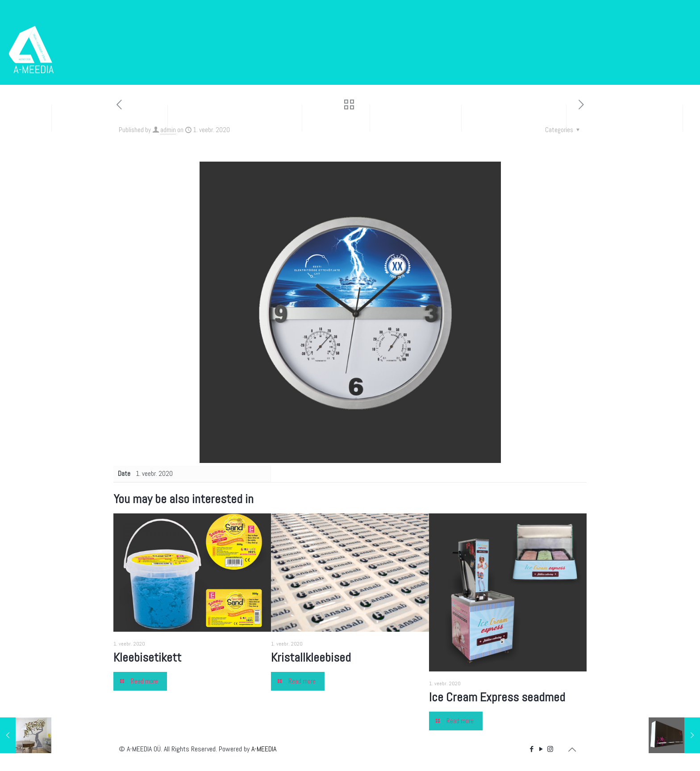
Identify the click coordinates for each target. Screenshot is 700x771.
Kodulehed (336, 118)
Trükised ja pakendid (110, 118)
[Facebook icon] (531, 749)
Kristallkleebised (311, 657)
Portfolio (30, 158)
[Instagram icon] (550, 749)
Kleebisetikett (147, 657)
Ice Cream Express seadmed (497, 697)
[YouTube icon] (541, 749)
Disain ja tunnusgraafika (235, 118)
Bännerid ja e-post (514, 118)
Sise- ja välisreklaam (625, 118)
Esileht (26, 118)
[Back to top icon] (572, 750)
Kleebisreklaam (416, 118)
